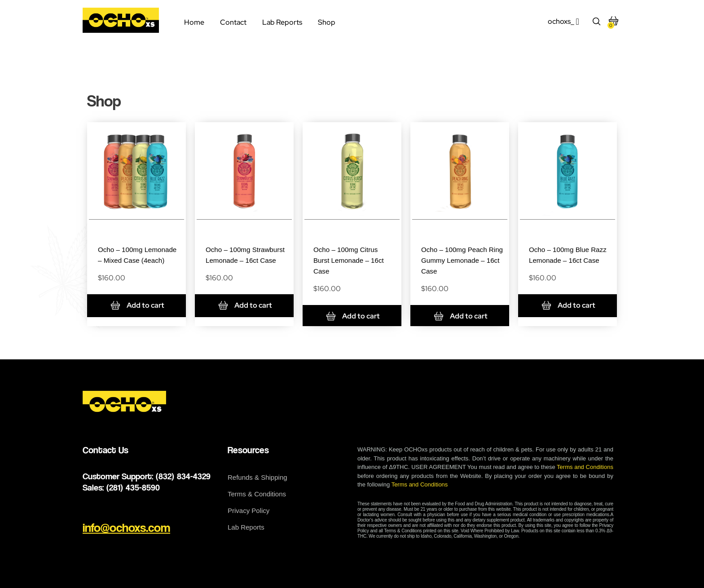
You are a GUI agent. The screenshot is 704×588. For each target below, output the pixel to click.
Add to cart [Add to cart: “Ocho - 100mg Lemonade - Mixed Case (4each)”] (145, 316)
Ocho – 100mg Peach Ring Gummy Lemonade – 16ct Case (462, 259)
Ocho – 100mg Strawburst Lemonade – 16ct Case (246, 259)
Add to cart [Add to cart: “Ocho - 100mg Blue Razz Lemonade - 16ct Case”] (576, 316)
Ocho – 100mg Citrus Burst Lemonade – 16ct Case (352, 259)
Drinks (136, 231)
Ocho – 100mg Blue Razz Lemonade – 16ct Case (568, 259)
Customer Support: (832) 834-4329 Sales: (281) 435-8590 (147, 482)
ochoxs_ (561, 21)
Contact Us (106, 450)
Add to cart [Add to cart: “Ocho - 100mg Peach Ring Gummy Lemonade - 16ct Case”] (469, 316)
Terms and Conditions (585, 467)
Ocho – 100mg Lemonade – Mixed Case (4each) (130, 259)
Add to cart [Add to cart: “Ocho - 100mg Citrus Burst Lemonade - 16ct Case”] (361, 316)
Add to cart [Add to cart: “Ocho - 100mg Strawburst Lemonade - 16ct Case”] (253, 316)
